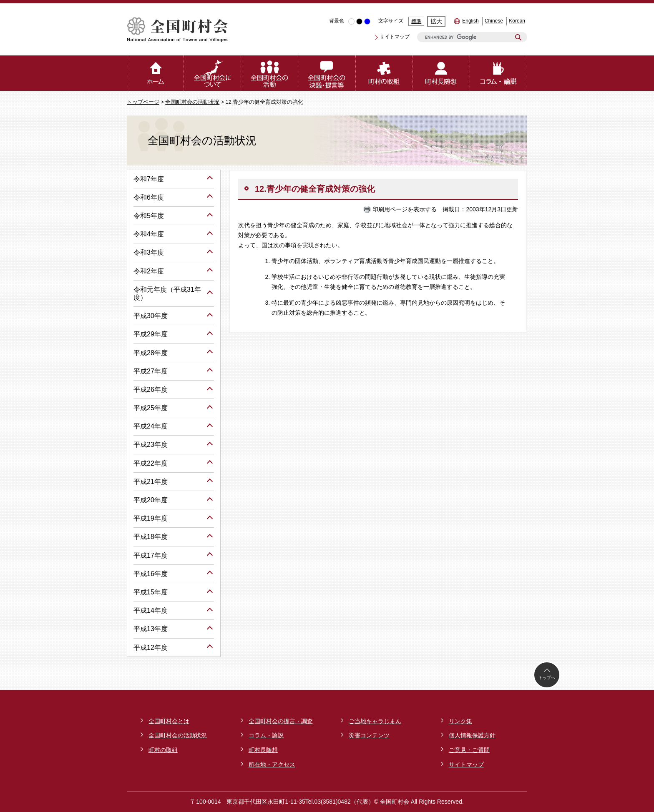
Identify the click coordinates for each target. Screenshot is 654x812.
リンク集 (460, 721)
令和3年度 (149, 252)
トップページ (143, 102)
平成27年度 (151, 371)
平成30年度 (151, 316)
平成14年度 (151, 610)
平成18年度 (151, 537)
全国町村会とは (169, 721)
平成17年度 (151, 555)
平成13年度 (151, 629)
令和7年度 (149, 179)
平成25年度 (151, 408)
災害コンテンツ (369, 735)
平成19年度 (151, 518)
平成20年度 (151, 500)
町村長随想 (263, 750)
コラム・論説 (266, 735)
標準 (416, 21)
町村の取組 (163, 750)
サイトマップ (395, 37)
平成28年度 (151, 353)
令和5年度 (149, 216)
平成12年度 (151, 648)
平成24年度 (151, 426)
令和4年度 (149, 234)
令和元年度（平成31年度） (167, 293)
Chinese (494, 21)
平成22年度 (151, 463)
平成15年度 (151, 592)
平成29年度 (151, 334)
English (470, 21)
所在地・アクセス (272, 764)
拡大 (436, 21)
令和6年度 (149, 197)
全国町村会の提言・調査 (281, 721)
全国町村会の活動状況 (192, 102)
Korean (517, 21)
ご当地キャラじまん (375, 721)
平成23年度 (151, 445)
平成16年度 (151, 574)
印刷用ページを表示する (405, 209)
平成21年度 (151, 482)
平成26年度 (151, 390)
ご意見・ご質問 (469, 750)
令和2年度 (149, 271)
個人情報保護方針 (472, 735)
